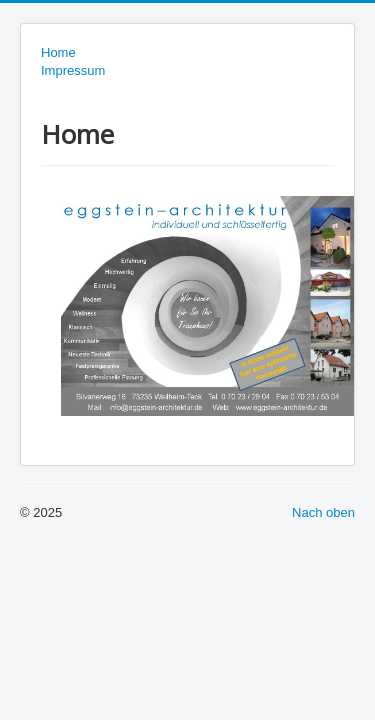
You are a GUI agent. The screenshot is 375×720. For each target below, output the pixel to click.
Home (58, 52)
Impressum (73, 70)
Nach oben (323, 512)
